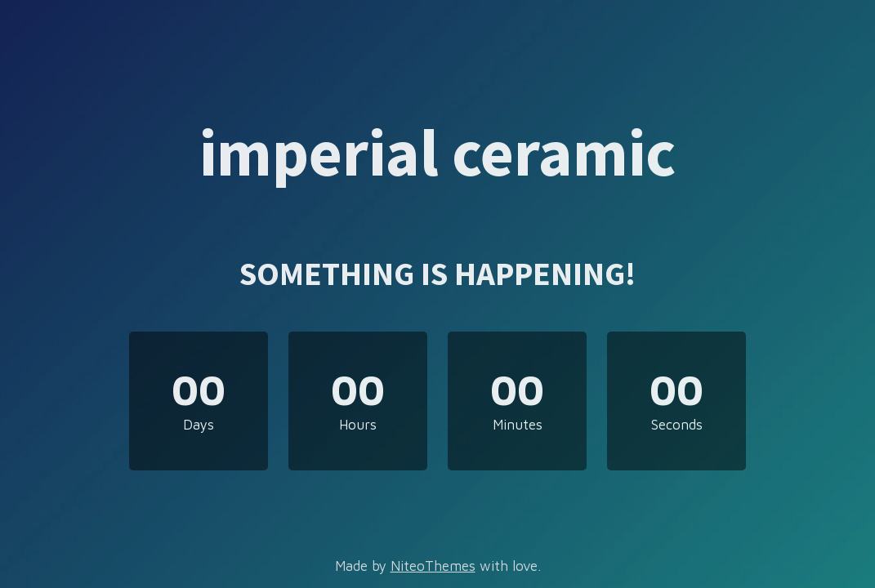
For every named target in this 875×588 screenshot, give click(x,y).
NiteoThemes (433, 566)
